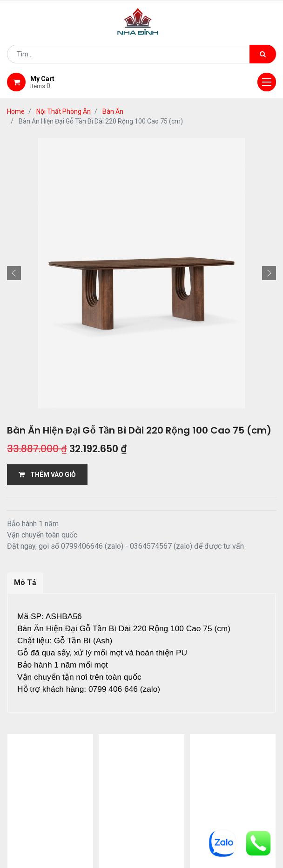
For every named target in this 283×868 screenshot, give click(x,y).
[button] (14, 273)
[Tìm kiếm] (263, 54)
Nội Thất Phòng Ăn (64, 111)
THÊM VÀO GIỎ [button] (47, 475)
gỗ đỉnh (166, 797)
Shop (133, 785)
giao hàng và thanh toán (201, 785)
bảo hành (120, 797)
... (100, 742)
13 (115, 742)
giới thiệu (91, 785)
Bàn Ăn (113, 111)
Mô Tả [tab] (25, 582)
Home (16, 111)
